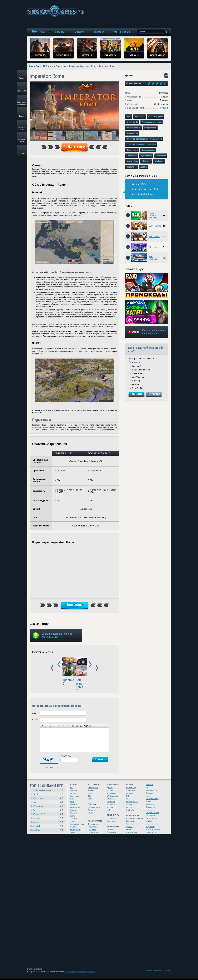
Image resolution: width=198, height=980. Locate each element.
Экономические (152, 825)
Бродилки (150, 795)
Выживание (150, 809)
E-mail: (35, 721)
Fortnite (136, 384)
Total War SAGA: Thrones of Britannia (95, 685)
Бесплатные (112, 834)
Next (116, 668)
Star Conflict (138, 388)
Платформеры (75, 831)
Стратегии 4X (132, 122)
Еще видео (75, 605)
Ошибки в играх (94, 809)
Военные (149, 786)
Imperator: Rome (139, 184)
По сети (129, 809)
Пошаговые (150, 817)
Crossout (136, 381)
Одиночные (161, 156)
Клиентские (132, 156)
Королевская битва (77, 825)
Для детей (92, 831)
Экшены (73, 811)
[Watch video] (147, 285)
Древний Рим (132, 133)
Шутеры (73, 795)
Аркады (72, 817)
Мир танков (154, 237)
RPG (71, 789)
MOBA (72, 800)
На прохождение (155, 117)
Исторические (150, 128)
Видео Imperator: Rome (142, 194)
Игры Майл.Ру (151, 792)
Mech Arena (155, 247)
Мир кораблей (154, 258)
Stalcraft (37, 820)
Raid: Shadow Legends (153, 215)
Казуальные (151, 811)
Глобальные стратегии (152, 122)
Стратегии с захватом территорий (141, 145)
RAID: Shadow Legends (43, 792)
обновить (49, 769)
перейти (164, 108)
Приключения (75, 809)
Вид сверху (140, 117)
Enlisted (37, 828)
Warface (136, 362)
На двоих (130, 795)
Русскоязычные (133, 128)
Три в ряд (130, 828)
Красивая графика (153, 831)
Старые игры (93, 789)
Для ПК (143, 167)
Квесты (72, 834)
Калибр (36, 824)
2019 (90, 797)
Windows (110, 792)
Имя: (34, 715)
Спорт (148, 789)
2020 (90, 800)
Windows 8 (159, 161)
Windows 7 (146, 161)
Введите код (66, 757)
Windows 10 (132, 167)
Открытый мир (132, 834)
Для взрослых (93, 834)
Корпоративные (132, 803)
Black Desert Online (141, 370)
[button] (117, 84)
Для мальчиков (148, 150)
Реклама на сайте (154, 972)
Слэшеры (73, 814)
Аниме (129, 831)
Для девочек (132, 150)
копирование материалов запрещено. (80, 973)
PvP (128, 800)
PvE (128, 797)
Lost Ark (37, 832)
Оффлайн (130, 811)
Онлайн (129, 806)
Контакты (167, 972)
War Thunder (155, 226)
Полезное (92, 811)
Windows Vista (112, 797)
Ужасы (72, 823)
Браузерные (112, 822)
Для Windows (132, 161)
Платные (110, 831)
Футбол (149, 823)
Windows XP (112, 795)
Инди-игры (150, 806)
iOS (108, 811)
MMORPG (73, 792)
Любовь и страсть (153, 834)
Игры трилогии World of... (144, 359)
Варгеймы (73, 828)
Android (110, 809)
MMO (129, 117)
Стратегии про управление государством (144, 139)
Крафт (148, 803)
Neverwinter (138, 373)
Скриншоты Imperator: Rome (145, 189)
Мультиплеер (146, 156)
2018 (90, 795)
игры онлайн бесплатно (55, 11)
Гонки (72, 803)
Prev (33, 668)
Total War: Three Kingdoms (54, 684)
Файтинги (73, 806)
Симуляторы (74, 797)
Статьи (91, 814)
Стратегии (73, 820)
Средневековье (152, 820)
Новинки (91, 792)
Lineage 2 (137, 366)
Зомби (148, 797)
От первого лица (152, 800)
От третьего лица (153, 814)
